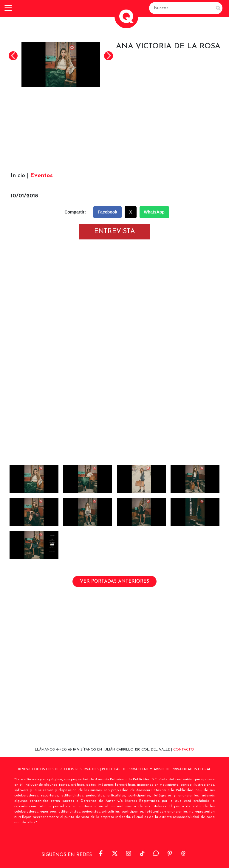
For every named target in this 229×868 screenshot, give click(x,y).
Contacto (184, 750)
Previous (13, 56)
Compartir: (75, 212)
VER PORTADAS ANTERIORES (114, 581)
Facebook (107, 212)
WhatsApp (154, 212)
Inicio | (20, 176)
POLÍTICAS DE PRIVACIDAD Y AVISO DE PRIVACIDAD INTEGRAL (157, 769)
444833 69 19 (66, 750)
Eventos (41, 176)
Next (109, 56)
